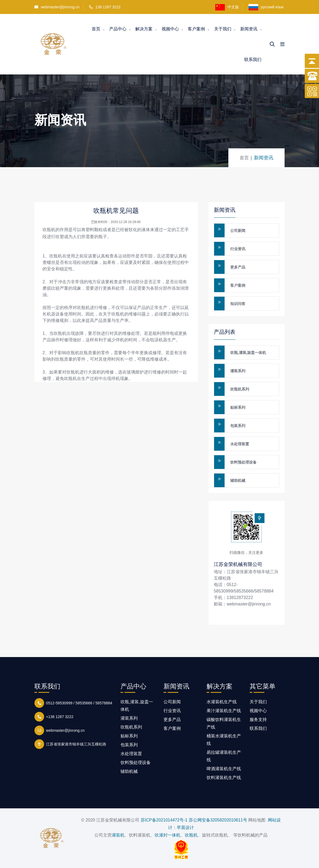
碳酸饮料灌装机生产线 (224, 723)
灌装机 (118, 835)
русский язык (267, 7)
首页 (96, 29)
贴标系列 (238, 407)
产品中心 (118, 29)
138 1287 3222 (108, 7)
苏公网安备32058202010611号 (219, 820)
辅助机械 (238, 480)
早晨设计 (185, 828)
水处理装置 (240, 444)
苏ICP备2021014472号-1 (164, 820)
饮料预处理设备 (243, 462)
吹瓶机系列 (240, 389)
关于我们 (223, 29)
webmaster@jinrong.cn (57, 7)
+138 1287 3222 (59, 716)
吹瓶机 (49, 230)
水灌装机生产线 (222, 702)
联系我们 (253, 60)
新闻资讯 (249, 29)
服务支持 (258, 720)
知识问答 (238, 304)
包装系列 (238, 426)
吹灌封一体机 (168, 835)
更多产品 (238, 267)
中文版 (227, 7)
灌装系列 (238, 371)
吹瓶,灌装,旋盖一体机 (248, 353)
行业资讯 (238, 249)
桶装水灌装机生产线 (224, 740)
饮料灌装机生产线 (224, 778)
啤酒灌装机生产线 (224, 769)
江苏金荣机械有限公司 (238, 564)
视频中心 (170, 29)
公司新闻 (238, 231)
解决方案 (144, 29)
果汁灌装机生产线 (224, 711)
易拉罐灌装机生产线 (224, 756)
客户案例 (196, 29)
